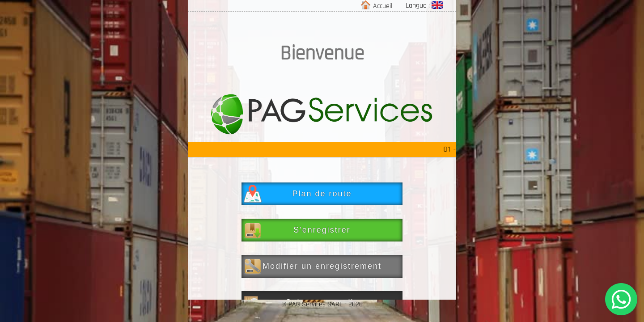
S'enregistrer (297, 230)
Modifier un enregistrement (313, 266)
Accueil (377, 6)
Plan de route (298, 194)
